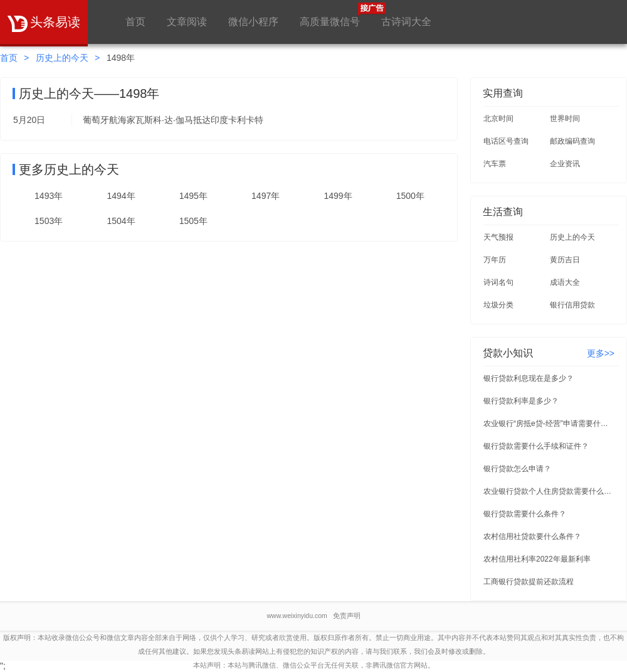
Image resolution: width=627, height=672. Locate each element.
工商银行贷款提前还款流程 (529, 582)
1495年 (193, 196)
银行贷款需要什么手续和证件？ (536, 446)
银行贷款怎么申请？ (517, 469)
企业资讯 (565, 164)
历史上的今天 (62, 58)
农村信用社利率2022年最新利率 (537, 559)
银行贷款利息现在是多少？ (529, 378)
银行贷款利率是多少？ (521, 401)
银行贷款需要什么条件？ (525, 514)
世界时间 (565, 119)
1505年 (193, 221)
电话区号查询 (506, 141)
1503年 (49, 221)
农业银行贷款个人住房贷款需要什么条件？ (549, 491)
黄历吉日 (565, 260)
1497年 (266, 196)
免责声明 (347, 616)
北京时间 (498, 119)
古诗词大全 (406, 22)
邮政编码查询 (572, 141)
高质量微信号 (330, 15)
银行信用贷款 (572, 305)
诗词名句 (498, 282)
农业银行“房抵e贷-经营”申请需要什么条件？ (549, 424)
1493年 (49, 196)
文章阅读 (187, 22)
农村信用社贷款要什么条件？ (532, 536)
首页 (135, 22)
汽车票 (495, 164)
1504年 (121, 221)
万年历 (495, 260)
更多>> (601, 353)
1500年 (410, 196)
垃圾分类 (498, 305)
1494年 (121, 196)
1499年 (338, 196)
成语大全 (565, 282)
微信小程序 (253, 22)
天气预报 (498, 237)
